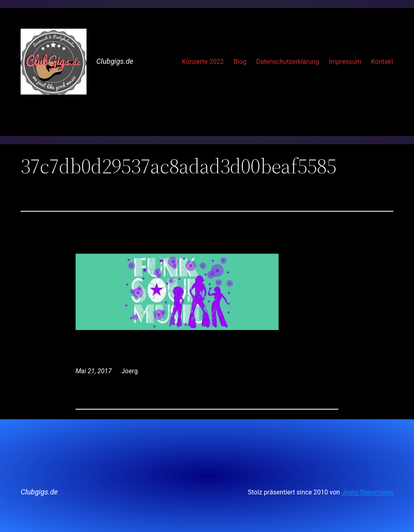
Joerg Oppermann (368, 492)
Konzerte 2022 (203, 62)
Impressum (345, 62)
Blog (240, 62)
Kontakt (382, 62)
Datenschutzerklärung (287, 62)
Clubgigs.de (115, 61)
